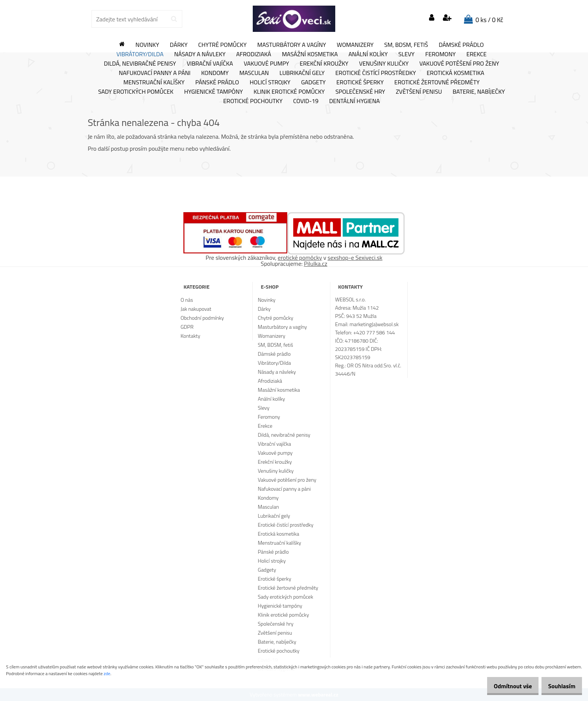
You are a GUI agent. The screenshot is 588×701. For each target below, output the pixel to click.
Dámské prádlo (461, 45)
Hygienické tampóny (214, 92)
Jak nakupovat (196, 309)
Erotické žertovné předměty (437, 82)
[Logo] (294, 19)
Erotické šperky (360, 82)
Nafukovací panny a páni (155, 73)
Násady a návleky (200, 54)
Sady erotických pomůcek (136, 92)
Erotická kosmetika (456, 73)
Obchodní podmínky (202, 318)
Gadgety (313, 82)
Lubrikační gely (302, 73)
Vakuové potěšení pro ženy (459, 64)
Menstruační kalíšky (154, 82)
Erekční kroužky (324, 64)
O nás (187, 300)
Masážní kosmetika (310, 54)
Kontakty (190, 336)
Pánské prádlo (217, 82)
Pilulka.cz (316, 264)
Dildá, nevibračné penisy (140, 64)
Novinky (147, 45)
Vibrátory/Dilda (140, 54)
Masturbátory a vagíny (292, 45)
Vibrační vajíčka (210, 64)
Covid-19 (306, 101)
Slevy (406, 54)
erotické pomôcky (300, 258)
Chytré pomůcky (223, 45)
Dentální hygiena (355, 101)
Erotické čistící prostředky (376, 73)
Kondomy (215, 73)
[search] (174, 19)
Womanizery (355, 45)
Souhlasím (559, 686)
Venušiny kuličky (384, 64)
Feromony (440, 54)
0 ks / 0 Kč (489, 20)
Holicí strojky (270, 82)
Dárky (179, 45)
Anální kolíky (368, 54)
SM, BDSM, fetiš (406, 45)
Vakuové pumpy (266, 64)
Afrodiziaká (254, 54)
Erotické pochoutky (253, 101)
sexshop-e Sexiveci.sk (355, 258)
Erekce (477, 54)
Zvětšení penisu (419, 92)
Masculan (254, 73)
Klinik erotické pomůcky (289, 92)
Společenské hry (360, 92)
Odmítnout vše (505, 686)
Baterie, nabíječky (479, 92)
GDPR (187, 327)
